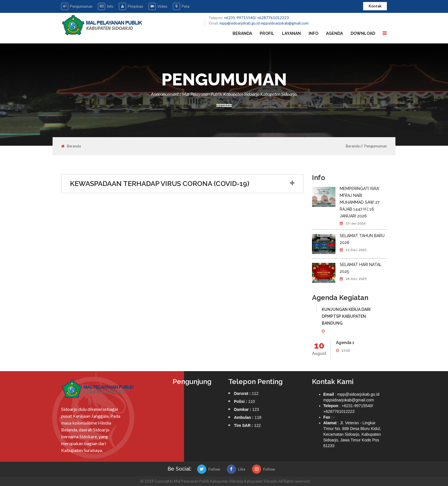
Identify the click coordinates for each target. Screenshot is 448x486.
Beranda (242, 33)
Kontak (375, 6)
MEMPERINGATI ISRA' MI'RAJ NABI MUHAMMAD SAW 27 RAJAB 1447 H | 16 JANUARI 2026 (360, 202)
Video (158, 6)
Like (236, 469)
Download (363, 33)
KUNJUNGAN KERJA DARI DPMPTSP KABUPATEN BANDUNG (346, 316)
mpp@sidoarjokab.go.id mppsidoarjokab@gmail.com (264, 23)
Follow (209, 469)
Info (106, 6)
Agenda (334, 33)
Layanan (291, 33)
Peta (181, 6)
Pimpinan (131, 6)
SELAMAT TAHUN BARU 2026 (362, 239)
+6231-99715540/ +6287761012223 (256, 18)
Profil (267, 33)
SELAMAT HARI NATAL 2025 (361, 268)
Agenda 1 (345, 343)
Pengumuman (77, 6)
